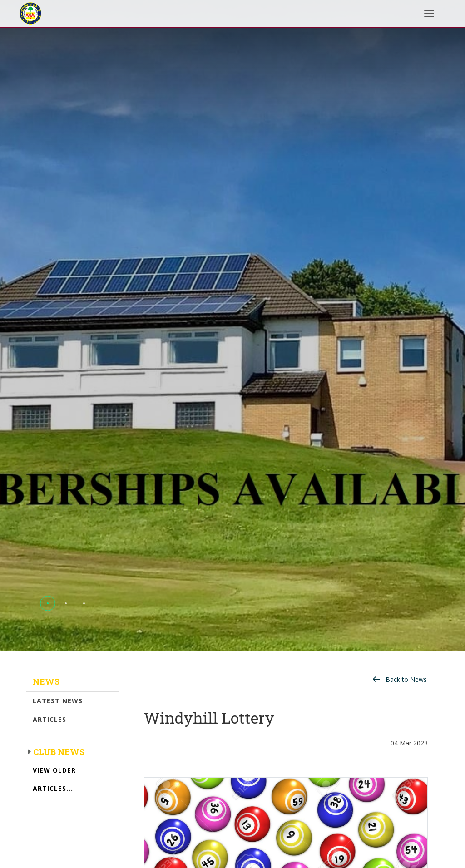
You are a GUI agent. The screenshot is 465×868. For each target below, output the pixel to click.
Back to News (406, 679)
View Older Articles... (54, 779)
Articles (49, 719)
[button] (48, 603)
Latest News (58, 701)
